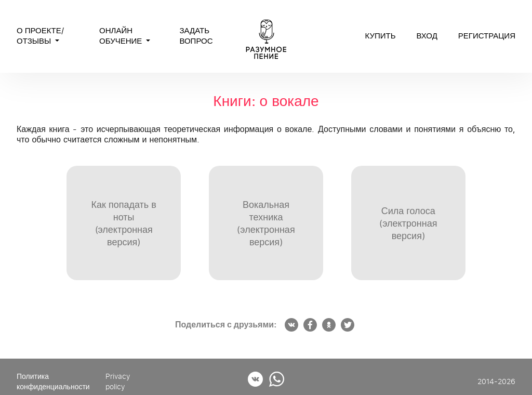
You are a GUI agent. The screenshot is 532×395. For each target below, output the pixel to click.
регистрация (487, 36)
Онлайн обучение (122, 36)
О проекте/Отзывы (40, 36)
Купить (380, 36)
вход (427, 36)
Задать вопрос (196, 36)
